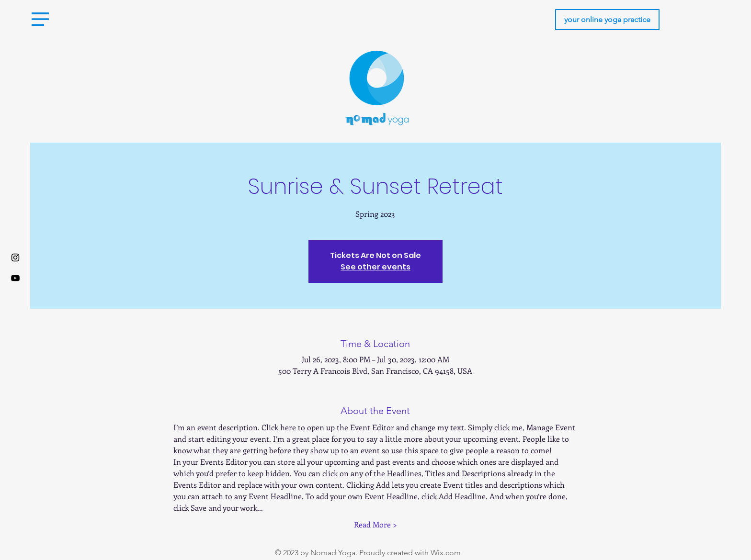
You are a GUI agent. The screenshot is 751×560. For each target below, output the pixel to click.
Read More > (375, 524)
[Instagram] (15, 258)
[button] (40, 19)
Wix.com (446, 553)
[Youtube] (15, 278)
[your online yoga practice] (607, 20)
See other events (375, 267)
